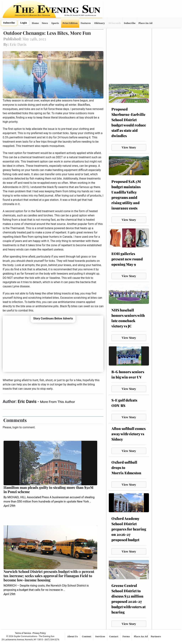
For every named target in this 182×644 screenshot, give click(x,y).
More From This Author (57, 402)
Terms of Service (23, 633)
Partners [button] (156, 636)
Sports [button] (55, 23)
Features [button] (86, 23)
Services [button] (100, 636)
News (45, 23)
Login (24, 23)
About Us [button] (73, 636)
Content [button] (87, 636)
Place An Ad (145, 23)
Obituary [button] (100, 23)
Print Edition (70, 23)
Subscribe (9, 23)
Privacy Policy (39, 633)
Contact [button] (114, 636)
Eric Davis (28, 402)
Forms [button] (126, 636)
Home (35, 23)
